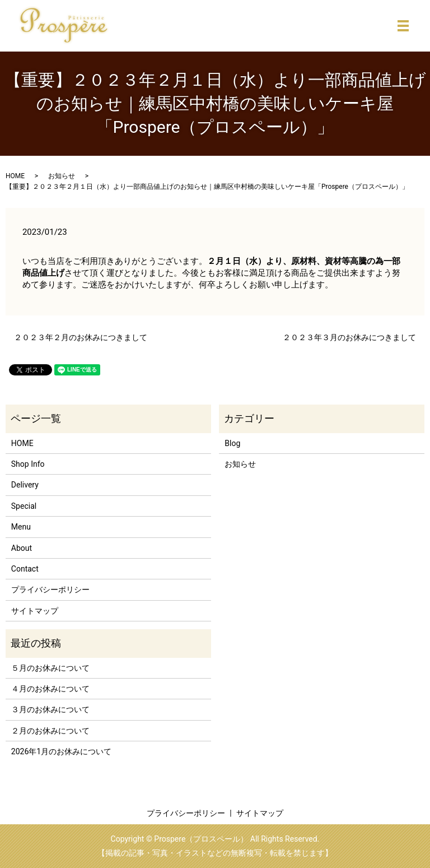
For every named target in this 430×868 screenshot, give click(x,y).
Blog (232, 443)
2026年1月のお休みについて (61, 751)
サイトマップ (35, 611)
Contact (25, 569)
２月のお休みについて (50, 731)
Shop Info (28, 464)
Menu (21, 527)
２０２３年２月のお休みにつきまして (81, 337)
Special (24, 506)
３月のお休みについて (50, 709)
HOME (15, 176)
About (22, 548)
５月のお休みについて (50, 668)
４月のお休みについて (50, 689)
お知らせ (62, 176)
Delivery (25, 485)
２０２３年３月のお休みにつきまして (349, 337)
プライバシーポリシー (50, 590)
